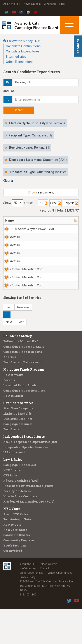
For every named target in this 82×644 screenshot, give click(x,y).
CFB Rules (10, 510)
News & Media (32, 4)
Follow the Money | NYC (24, 41)
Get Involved (13, 585)
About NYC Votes (16, 549)
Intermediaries (16, 57)
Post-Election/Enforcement (23, 397)
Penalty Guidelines (17, 526)
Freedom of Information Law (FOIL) (29, 536)
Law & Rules (13, 494)
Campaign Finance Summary (24, 381)
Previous (23, 342)
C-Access (50, 4)
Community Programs (19, 575)
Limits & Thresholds (17, 448)
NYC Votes (12, 544)
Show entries (18, 203)
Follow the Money (18, 371)
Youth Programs (15, 580)
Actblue (15, 241)
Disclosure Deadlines (18, 454)
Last (21, 357)
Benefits (9, 415)
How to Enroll (13, 430)
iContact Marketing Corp (23, 293)
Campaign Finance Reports (23, 387)
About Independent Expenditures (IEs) (30, 477)
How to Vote (12, 559)
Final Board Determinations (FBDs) (28, 521)
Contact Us (46, 603)
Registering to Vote (17, 554)
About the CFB (12, 4)
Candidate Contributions (23, 46)
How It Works (13, 410)
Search (19, 110)
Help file (71, 203)
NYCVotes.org (28, 603)
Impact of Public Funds (20, 420)
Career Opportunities (31, 608)
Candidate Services (18, 438)
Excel (56, 203)
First (9, 342)
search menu (41, 192)
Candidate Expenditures (23, 51)
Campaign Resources (18, 459)
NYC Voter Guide (15, 565)
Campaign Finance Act (20, 500)
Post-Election (13, 464)
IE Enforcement (14, 487)
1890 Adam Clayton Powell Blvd (24, 231)
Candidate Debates (17, 570)
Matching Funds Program (24, 404)
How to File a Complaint (21, 531)
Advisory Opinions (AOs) (21, 515)
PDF (43, 203)
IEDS (62, 4)
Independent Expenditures (24, 471)
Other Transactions (20, 62)
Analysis (10, 392)
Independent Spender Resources (26, 482)
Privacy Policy (28, 612)
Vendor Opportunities (60, 608)
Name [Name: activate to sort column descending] (10, 220)
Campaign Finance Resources (24, 425)
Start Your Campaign (18, 443)
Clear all (9, 181)
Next (9, 357)
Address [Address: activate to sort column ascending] (50, 220)
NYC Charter (12, 505)
